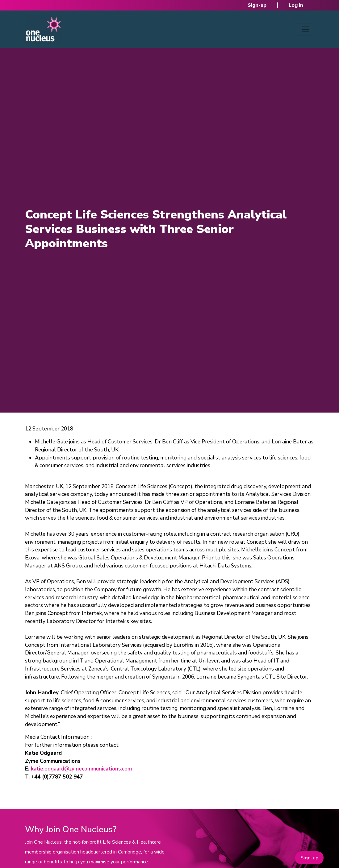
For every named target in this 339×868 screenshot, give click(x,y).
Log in (296, 5)
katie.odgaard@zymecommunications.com (81, 769)
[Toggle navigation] (305, 29)
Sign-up (257, 5)
